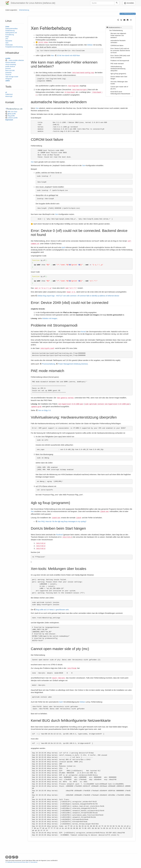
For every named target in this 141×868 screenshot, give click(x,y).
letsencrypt (9, 96)
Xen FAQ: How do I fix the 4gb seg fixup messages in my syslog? (62, 521)
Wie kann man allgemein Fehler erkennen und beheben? (118, 36)
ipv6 (63, 247)
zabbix (8, 81)
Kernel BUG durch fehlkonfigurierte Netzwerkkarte (120, 93)
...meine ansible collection (16, 60)
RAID (7, 37)
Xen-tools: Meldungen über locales (119, 83)
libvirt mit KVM (10, 71)
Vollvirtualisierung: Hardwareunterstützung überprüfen (118, 69)
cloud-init (8, 75)
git (6, 92)
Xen (52, 55)
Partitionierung (10, 31)
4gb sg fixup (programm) (118, 74)
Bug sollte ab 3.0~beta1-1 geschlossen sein (52, 610)
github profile (12, 114)
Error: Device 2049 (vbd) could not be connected (120, 57)
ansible (8, 58)
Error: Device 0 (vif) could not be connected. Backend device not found (120, 51)
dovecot (12, 66)
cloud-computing (11, 64)
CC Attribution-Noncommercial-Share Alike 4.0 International (21, 862)
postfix (7, 66)
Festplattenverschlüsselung (14, 47)
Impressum (9, 120)
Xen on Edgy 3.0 (44, 410)
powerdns (9, 73)
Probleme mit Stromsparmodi (120, 61)
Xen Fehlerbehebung (116, 30)
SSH (7, 43)
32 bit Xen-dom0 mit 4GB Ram (68, 55)
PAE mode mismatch (117, 64)
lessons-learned (10, 62)
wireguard (9, 79)
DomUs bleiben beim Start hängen (119, 78)
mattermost (9, 94)
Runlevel (59, 535)
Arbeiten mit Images (50, 318)
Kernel (83, 332)
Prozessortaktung (49, 364)
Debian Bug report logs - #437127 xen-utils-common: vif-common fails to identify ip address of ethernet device (78, 296)
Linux (7, 27)
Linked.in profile (13, 118)
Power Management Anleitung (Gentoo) (73, 364)
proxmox (8, 69)
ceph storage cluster (12, 77)
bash (61, 702)
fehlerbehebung (24, 10)
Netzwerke (9, 41)
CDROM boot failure (117, 46)
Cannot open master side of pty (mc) (119, 88)
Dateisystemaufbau (12, 29)
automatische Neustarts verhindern (118, 42)
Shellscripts (9, 45)
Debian (90, 45)
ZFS (7, 39)
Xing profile (11, 116)
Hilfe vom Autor (12, 112)
